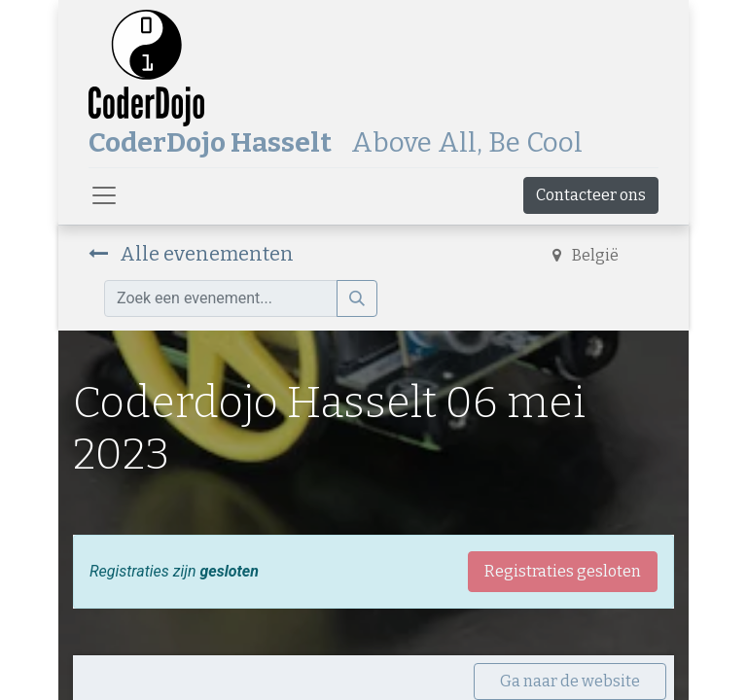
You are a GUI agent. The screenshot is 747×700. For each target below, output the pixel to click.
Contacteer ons (591, 195)
